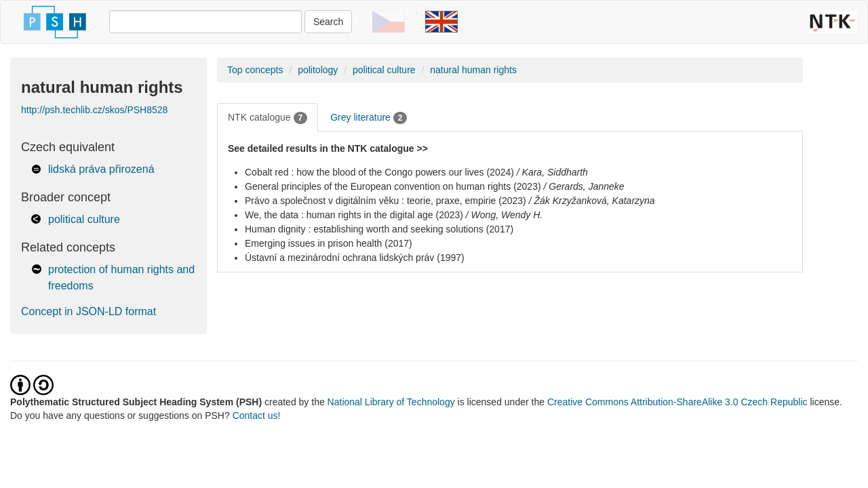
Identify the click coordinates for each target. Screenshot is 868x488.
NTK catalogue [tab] (268, 118)
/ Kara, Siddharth (552, 172)
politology (318, 70)
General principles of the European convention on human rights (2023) (393, 186)
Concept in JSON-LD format (88, 311)
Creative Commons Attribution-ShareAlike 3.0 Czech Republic (679, 402)
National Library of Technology (391, 402)
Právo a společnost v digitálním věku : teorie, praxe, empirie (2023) (386, 201)
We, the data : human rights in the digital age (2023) (354, 215)
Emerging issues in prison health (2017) (329, 243)
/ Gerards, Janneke (584, 186)
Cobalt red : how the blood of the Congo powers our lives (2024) (379, 172)
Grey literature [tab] (369, 118)
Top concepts (255, 70)
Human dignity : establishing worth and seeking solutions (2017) (379, 229)
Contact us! (257, 415)
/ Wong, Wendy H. (504, 215)
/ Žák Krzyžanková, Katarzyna (592, 201)
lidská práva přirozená (101, 169)
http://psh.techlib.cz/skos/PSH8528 (94, 110)
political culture (84, 219)
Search (328, 22)
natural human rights (473, 70)
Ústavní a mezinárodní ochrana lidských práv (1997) (355, 258)
